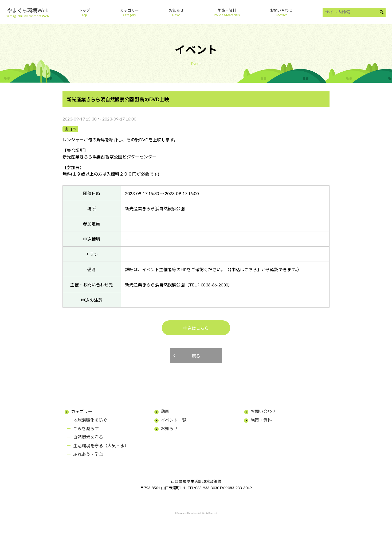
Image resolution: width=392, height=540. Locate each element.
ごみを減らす (86, 428)
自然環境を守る (88, 437)
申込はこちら (196, 328)
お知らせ (169, 428)
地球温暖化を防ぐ (90, 420)
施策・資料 (261, 420)
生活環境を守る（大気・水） (101, 446)
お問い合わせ (263, 411)
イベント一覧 (174, 420)
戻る (196, 356)
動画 (165, 411)
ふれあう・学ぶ (88, 454)
